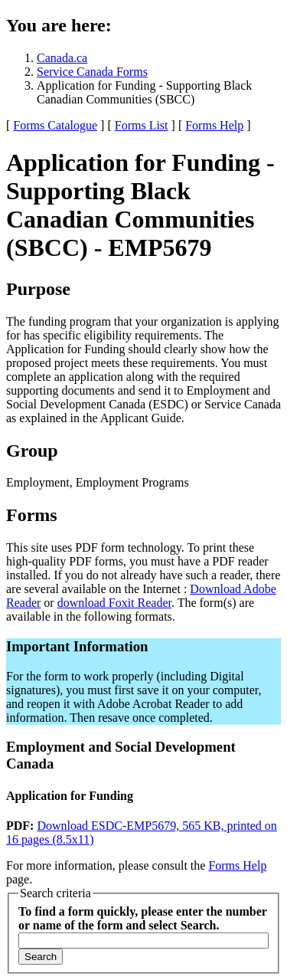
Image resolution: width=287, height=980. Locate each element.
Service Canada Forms (92, 72)
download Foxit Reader (114, 603)
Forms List (142, 125)
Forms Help (214, 125)
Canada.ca (62, 58)
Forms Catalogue (55, 125)
